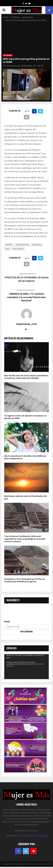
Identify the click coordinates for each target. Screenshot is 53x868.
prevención (37, 245)
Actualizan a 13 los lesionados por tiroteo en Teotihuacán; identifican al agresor (25, 580)
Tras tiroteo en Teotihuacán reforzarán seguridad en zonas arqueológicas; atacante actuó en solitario (25, 539)
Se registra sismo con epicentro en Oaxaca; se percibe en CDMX (25, 417)
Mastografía (18, 249)
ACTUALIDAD (8, 55)
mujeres (9, 245)
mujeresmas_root (13, 66)
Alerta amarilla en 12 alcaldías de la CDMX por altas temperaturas (25, 457)
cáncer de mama (22, 245)
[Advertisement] (26, 38)
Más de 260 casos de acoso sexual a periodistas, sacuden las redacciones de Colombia (26, 377)
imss (7, 249)
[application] (26, 667)
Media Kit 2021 (32, 831)
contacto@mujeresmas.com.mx (33, 836)
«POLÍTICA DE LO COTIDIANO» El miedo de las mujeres (26, 279)
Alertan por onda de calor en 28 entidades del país (25, 497)
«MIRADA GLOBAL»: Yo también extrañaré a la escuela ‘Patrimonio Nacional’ (26, 297)
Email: (7, 622)
